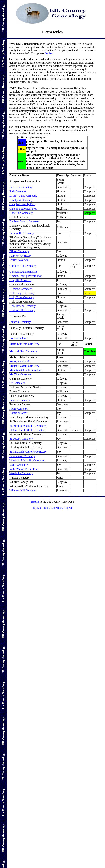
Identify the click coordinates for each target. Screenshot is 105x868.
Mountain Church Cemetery (26, 370)
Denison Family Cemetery (25, 221)
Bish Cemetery (18, 191)
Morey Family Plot (20, 362)
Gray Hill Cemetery (21, 280)
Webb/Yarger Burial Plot (24, 469)
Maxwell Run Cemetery (23, 351)
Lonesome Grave (19, 338)
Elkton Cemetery (19, 251)
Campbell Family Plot (22, 204)
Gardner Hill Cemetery (23, 266)
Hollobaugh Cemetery (22, 293)
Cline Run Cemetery (21, 213)
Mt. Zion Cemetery (20, 374)
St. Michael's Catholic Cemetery (28, 452)
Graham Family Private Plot (26, 276)
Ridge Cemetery (19, 409)
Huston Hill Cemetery (22, 310)
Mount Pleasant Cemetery (24, 366)
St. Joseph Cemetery (21, 439)
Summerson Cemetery (22, 456)
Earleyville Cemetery (22, 233)
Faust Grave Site (19, 260)
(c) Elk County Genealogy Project (52, 508)
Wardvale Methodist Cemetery (27, 460)
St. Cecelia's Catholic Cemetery (28, 430)
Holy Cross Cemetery (22, 297)
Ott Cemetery (17, 383)
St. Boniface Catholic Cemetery (28, 426)
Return (35, 502)
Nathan (49, 53)
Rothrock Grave (19, 413)
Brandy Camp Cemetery (23, 196)
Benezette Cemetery (21, 187)
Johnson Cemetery (20, 322)
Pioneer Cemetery (20, 400)
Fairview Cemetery (20, 256)
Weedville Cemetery (21, 473)
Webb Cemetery (19, 465)
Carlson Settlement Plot (23, 209)
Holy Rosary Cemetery (23, 306)
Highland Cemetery (21, 289)
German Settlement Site (23, 272)
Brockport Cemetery (21, 200)
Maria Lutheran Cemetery (24, 344)
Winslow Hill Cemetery (23, 490)
